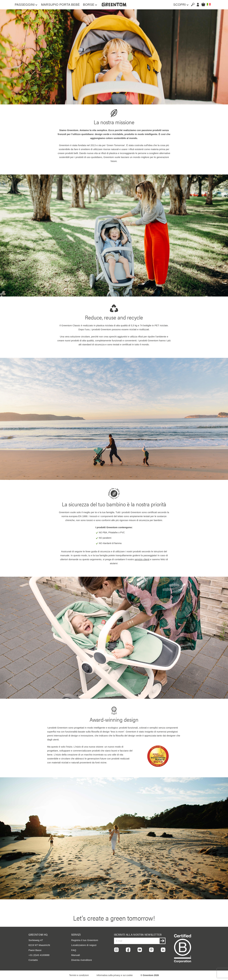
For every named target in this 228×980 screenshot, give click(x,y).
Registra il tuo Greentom (85, 940)
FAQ (74, 950)
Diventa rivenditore (82, 960)
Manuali (76, 955)
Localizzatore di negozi (84, 945)
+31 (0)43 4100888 (39, 955)
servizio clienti (142, 559)
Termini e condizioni (79, 975)
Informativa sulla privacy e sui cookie (115, 975)
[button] (209, 4)
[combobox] (191, 4)
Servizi (76, 935)
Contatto (33, 960)
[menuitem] (26, 5)
